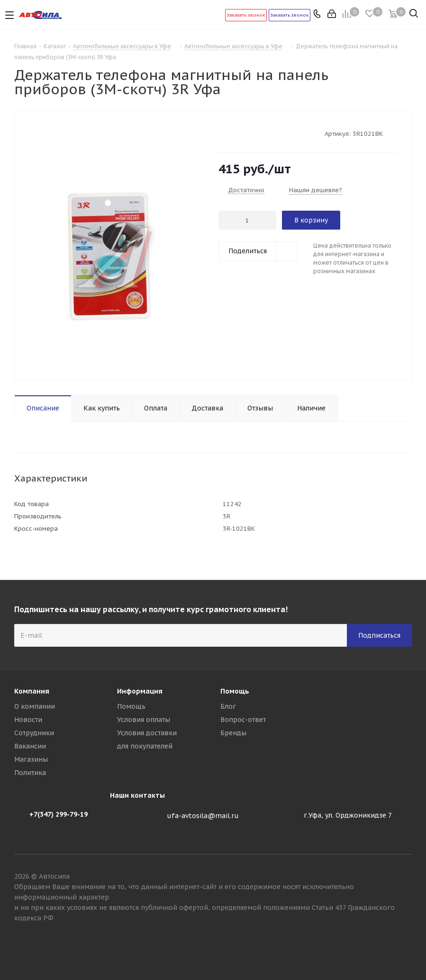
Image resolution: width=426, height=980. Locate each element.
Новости (28, 720)
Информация (140, 691)
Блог (228, 706)
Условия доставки (147, 733)
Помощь (131, 706)
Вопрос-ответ (243, 720)
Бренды (233, 733)
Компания (32, 691)
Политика (30, 773)
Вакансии (30, 746)
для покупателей (145, 746)
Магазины (31, 759)
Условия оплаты (144, 720)
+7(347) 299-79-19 (59, 814)
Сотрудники (34, 733)
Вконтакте (405, 946)
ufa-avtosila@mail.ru (203, 816)
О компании (35, 706)
